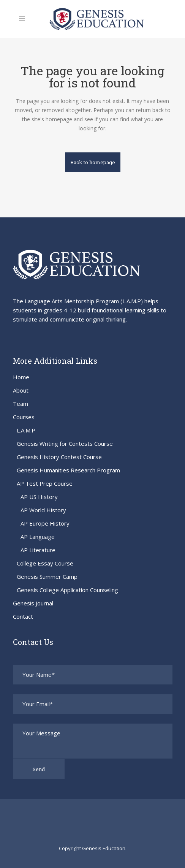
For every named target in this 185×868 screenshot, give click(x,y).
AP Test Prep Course (45, 483)
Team (21, 404)
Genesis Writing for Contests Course (65, 444)
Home (21, 377)
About (21, 390)
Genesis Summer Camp (47, 577)
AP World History (43, 510)
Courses (24, 417)
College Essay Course (45, 563)
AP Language (38, 537)
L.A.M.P (26, 430)
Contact (23, 616)
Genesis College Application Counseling (67, 590)
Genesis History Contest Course (59, 457)
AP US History (39, 497)
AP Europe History (45, 523)
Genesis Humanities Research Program (68, 470)
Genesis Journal (33, 603)
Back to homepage (93, 162)
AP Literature (38, 550)
